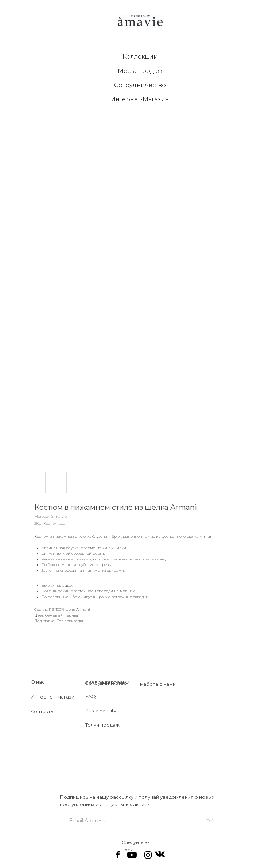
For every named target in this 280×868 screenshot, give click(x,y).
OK (209, 821)
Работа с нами (158, 684)
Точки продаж (102, 725)
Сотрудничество (140, 85)
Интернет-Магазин (140, 99)
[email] (128, 821)
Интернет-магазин (54, 697)
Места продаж (140, 71)
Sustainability (101, 711)
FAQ (91, 696)
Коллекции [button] (140, 57)
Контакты (42, 711)
